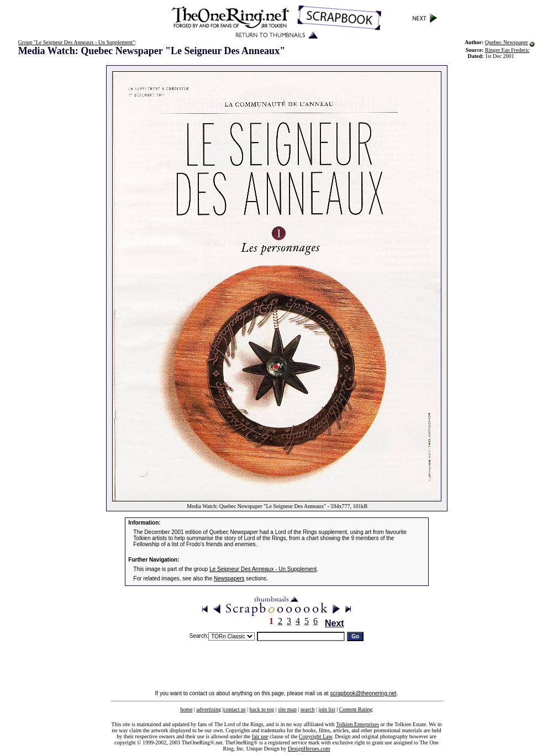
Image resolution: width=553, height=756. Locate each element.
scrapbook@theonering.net (363, 693)
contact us (235, 709)
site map (287, 709)
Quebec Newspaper (507, 42)
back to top (262, 709)
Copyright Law (315, 736)
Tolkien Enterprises (357, 724)
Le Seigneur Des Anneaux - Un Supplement (263, 569)
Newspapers (229, 578)
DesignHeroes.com (309, 749)
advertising (209, 709)
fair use (260, 736)
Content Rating (356, 709)
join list (326, 709)
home (186, 709)
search (308, 709)
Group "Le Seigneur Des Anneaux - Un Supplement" (77, 42)
